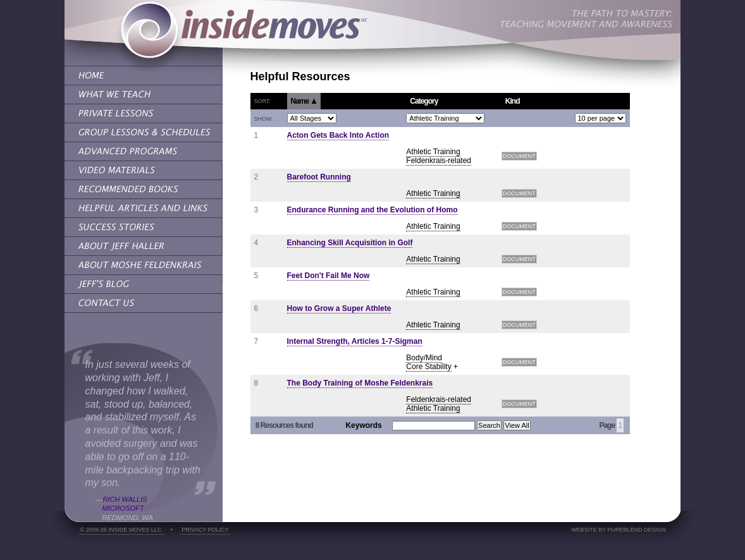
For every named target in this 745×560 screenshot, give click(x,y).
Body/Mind (424, 358)
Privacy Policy (205, 530)
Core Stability (428, 367)
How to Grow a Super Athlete (339, 308)
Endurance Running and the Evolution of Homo (372, 210)
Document (519, 156)
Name (304, 101)
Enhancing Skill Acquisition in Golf (350, 243)
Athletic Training (433, 152)
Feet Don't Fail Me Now (329, 276)
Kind (513, 101)
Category (424, 101)
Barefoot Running (319, 177)
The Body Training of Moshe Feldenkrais (360, 383)
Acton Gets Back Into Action (338, 135)
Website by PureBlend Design (618, 530)
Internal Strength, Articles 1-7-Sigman (355, 341)
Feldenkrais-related (439, 161)
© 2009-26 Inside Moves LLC (122, 530)
